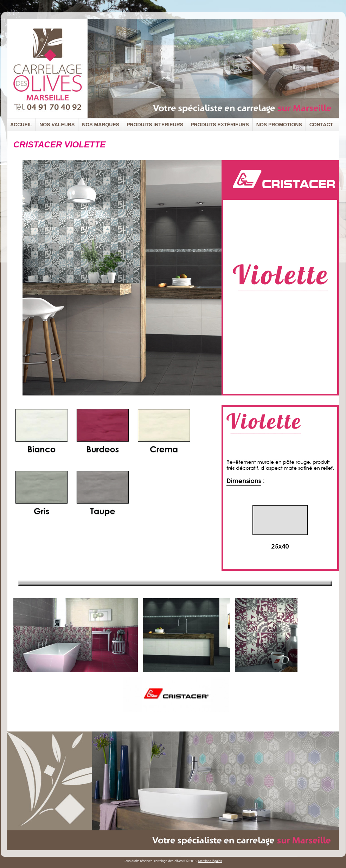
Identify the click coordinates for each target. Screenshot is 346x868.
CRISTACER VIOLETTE (59, 144)
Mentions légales (210, 861)
